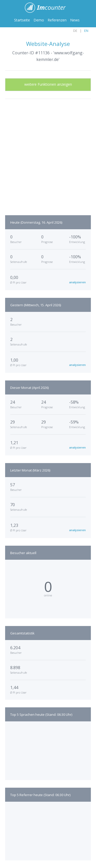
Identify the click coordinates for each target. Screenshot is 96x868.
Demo (39, 20)
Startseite (22, 20)
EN (86, 31)
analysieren (77, 282)
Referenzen (57, 20)
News (75, 20)
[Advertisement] (48, 154)
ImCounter (48, 8)
